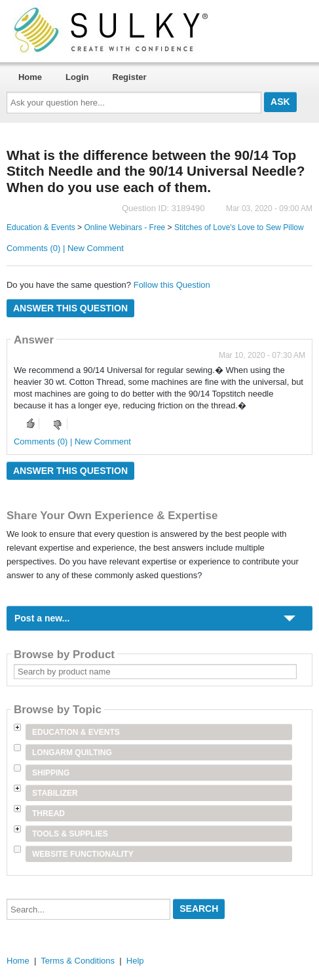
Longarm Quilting (72, 753)
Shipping (51, 773)
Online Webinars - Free (124, 227)
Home (30, 77)
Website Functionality (83, 854)
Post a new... (42, 618)
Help (135, 961)
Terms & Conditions (78, 961)
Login (77, 77)
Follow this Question (172, 285)
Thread (48, 813)
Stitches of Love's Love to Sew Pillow (239, 227)
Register (130, 77)
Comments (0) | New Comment (65, 248)
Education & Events (41, 227)
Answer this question (70, 308)
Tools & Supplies (70, 834)
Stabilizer (55, 793)
